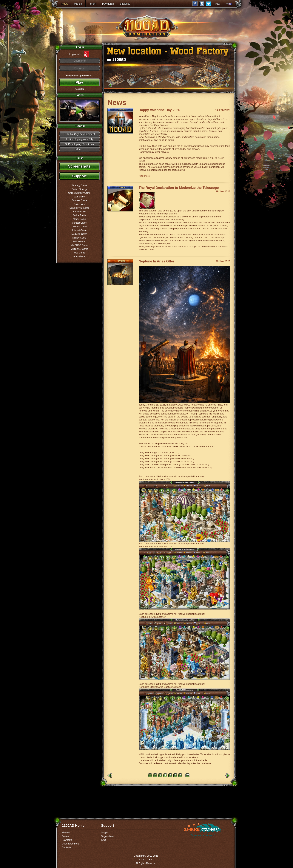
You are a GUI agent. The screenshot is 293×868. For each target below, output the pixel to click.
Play (217, 4)
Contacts (67, 847)
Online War (79, 204)
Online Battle (79, 215)
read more (144, 176)
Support (79, 176)
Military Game (79, 238)
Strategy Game (79, 185)
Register (79, 89)
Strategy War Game (79, 208)
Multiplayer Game (79, 249)
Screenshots (79, 166)
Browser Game (79, 200)
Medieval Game (79, 234)
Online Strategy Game (79, 193)
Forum (92, 4)
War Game (79, 197)
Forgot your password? (79, 76)
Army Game (79, 256)
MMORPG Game (79, 245)
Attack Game (79, 219)
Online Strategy (79, 189)
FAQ (103, 840)
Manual (78, 4)
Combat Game (79, 223)
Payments (108, 4)
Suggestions (108, 836)
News (65, 4)
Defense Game (79, 227)
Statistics (125, 4)
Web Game (79, 253)
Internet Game (79, 230)
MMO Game (79, 242)
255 (188, 775)
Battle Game (79, 212)
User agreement (70, 844)
